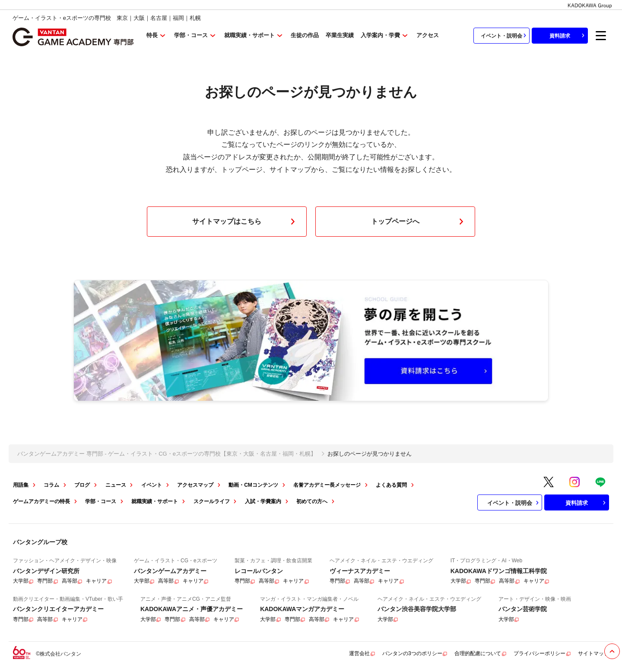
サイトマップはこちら (245, 222)
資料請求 (568, 35)
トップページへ (419, 222)
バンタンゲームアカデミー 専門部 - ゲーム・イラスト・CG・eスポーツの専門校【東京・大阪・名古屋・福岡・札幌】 (167, 454)
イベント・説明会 (505, 35)
